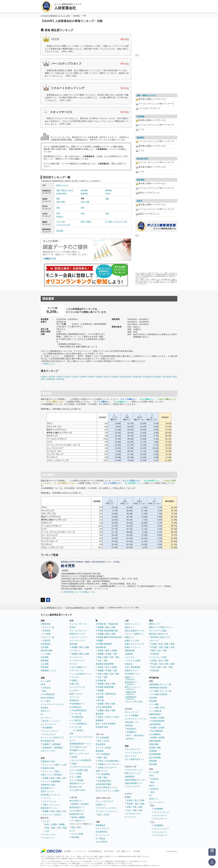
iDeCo (152, 786)
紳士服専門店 (101, 832)
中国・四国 (61, 202)
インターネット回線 (158, 657)
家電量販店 (100, 825)
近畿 (107, 199)
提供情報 (84, 193)
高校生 (100, 717)
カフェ (72, 740)
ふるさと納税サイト (78, 667)
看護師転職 (130, 650)
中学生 (108, 717)
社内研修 (84, 190)
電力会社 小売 (76, 787)
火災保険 (45, 647)
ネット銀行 (46, 701)
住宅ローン (46, 711)
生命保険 (45, 657)
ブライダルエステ (133, 749)
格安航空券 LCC (77, 814)
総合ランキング (62, 185)
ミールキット (75, 650)
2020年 (83, 377)
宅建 (100, 757)
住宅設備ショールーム (50, 795)
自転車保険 (46, 644)
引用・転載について (124, 851)
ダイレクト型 (49, 627)
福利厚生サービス (77, 783)
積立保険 (153, 764)
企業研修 (129, 725)
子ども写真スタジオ (78, 747)
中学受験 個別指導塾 (105, 687)
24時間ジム (101, 805)
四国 (153, 650)
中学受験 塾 (101, 681)
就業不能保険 (155, 741)
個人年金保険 (155, 757)
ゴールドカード (49, 734)
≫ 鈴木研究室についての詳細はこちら (78, 592)
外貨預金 (45, 708)
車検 (71, 734)
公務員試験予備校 (103, 784)
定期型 (162, 718)
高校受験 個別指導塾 (105, 664)
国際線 (82, 817)
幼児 (100, 741)
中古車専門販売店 (79, 710)
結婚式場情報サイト (134, 783)
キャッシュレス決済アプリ (52, 738)
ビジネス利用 (77, 834)
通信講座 (100, 751)
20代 (58, 213)
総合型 (74, 757)
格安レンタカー (76, 694)
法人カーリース (132, 712)
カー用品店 (100, 839)
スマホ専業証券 (48, 694)
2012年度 (157, 377)
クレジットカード (49, 724)
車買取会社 (74, 700)
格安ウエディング (133, 773)
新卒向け (131, 739)
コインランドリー (77, 641)
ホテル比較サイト (77, 811)
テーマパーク (131, 817)
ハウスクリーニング (78, 637)
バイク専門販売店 (79, 724)
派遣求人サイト (132, 670)
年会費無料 (48, 728)
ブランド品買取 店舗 (78, 770)
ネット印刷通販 (132, 715)
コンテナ (75, 677)
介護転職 (129, 654)
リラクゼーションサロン (106, 808)
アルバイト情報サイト (135, 634)
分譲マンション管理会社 (51, 775)
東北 (47, 824)
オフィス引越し (76, 774)
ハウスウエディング (134, 770)
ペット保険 (46, 654)
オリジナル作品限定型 (81, 760)
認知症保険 (154, 744)
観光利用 (75, 837)
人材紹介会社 (131, 693)
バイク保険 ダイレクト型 (160, 691)
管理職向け (132, 732)
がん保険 (45, 664)
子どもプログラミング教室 (107, 791)
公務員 (100, 768)
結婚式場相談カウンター (135, 780)
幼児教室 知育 (102, 727)
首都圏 (46, 778)
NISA (43, 684)
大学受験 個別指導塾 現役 (107, 631)
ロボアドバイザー (49, 751)
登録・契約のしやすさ (65, 190)
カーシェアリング (77, 687)
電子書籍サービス (77, 750)
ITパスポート (111, 768)
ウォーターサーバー (78, 624)
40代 (107, 213)
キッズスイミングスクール (106, 811)
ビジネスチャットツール (135, 719)
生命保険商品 (155, 724)
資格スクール (101, 771)
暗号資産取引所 (48, 741)
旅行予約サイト (76, 801)
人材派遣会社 (131, 698)
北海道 (100, 650)
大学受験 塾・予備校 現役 (107, 624)
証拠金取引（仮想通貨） (53, 748)
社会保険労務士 (112, 761)
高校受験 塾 (101, 647)
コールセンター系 (63, 225)
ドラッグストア (102, 828)
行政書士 (101, 764)
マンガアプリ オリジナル (80, 767)
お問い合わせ (109, 851)
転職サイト (130, 637)
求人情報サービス (133, 674)
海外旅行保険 (47, 650)
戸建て (57, 765)
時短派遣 (60, 231)
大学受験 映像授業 (104, 644)
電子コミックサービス (79, 754)
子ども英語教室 (102, 738)
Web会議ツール (132, 722)
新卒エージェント (133, 688)
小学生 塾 (100, 700)
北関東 (54, 824)
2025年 (44, 377)
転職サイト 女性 (132, 641)
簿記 (105, 757)
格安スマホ (165, 637)
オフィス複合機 (76, 780)
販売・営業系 (86, 222)
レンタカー (74, 690)
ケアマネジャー (114, 764)
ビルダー (47, 821)
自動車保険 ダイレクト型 (160, 684)
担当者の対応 (61, 193)
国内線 (74, 817)
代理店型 (47, 631)
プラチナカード (160, 819)
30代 (83, 213)
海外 (79, 827)
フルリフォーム (49, 801)
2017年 (107, 377)
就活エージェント (133, 624)
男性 (58, 208)
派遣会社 (129, 664)
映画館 (128, 797)
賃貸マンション (48, 791)
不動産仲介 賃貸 (48, 785)
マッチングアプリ (133, 786)
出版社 (74, 764)
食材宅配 (73, 644)
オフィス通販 (75, 777)
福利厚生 (109, 190)
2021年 (75, 377)
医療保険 (45, 661)
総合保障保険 (155, 754)
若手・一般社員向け (135, 735)
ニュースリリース (80, 851)
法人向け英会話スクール (106, 787)
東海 (52, 778)
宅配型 (74, 681)
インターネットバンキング (52, 704)
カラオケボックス (133, 814)
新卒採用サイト (132, 683)
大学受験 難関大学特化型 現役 (109, 637)
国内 (73, 827)
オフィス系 (61, 222)
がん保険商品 (155, 734)
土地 (64, 765)
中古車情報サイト (77, 704)
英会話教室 (100, 744)
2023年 (60, 377)
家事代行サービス (77, 634)
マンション (48, 765)
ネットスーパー (76, 657)
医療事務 (106, 754)
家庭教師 (100, 720)
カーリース (74, 697)
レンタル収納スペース (81, 674)
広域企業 (155, 654)
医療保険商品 (155, 714)
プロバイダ (154, 641)
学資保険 (45, 667)
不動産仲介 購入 (48, 768)
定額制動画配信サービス (80, 744)
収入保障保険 (157, 731)
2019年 (91, 377)
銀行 (45, 691)
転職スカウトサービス (135, 644)
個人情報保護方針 (95, 851)
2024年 (52, 377)
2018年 (99, 377)
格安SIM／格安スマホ (159, 634)
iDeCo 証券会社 (48, 698)
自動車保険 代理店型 (158, 688)
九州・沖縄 (85, 202)
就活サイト (130, 627)
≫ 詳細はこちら (48, 364)
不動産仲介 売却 (48, 761)
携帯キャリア (155, 624)
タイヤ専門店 (101, 842)
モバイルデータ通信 (158, 631)
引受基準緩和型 (158, 721)
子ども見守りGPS (77, 790)
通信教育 (100, 714)
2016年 (115, 377)
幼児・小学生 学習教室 (106, 724)
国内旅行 (75, 804)
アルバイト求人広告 (134, 702)
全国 (140, 810)
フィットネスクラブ (104, 801)
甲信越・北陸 (111, 654)
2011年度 (166, 377)
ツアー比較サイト (77, 821)
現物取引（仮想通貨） (52, 744)
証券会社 (47, 688)
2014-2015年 (126, 377)
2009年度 (50, 379)
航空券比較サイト (77, 807)
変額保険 (153, 761)
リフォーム (46, 798)
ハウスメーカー (49, 834)
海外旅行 (85, 804)
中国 (172, 647)
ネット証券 (46, 681)
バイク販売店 (75, 720)
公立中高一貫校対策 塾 (106, 694)
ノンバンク (55, 721)
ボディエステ (131, 756)
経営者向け (132, 729)
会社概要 (67, 851)
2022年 (68, 377)
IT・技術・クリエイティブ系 (116, 222)
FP (99, 754)
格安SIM (155, 637)
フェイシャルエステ (134, 753)
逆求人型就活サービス (135, 631)
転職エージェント (133, 647)
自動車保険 (46, 624)
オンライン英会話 (103, 748)
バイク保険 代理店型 (158, 694)
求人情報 (137, 851)
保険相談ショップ (49, 670)
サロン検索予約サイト (135, 759)
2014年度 (137, 377)
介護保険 (153, 751)
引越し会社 (74, 684)
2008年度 (60, 379)
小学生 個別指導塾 (104, 707)
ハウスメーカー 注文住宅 (51, 815)
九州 (64, 778)
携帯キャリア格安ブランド (161, 627)
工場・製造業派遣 (133, 667)
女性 (83, 208)
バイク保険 (46, 634)
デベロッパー (49, 838)
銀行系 (46, 721)
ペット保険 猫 (155, 711)
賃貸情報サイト (48, 788)
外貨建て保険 (155, 748)
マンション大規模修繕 (50, 781)
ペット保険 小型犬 (157, 708)
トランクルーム (76, 670)
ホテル (72, 831)
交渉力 (108, 193)
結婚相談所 (130, 776)
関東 (58, 199)
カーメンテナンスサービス (81, 737)
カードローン (47, 718)
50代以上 (60, 217)
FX (42, 714)
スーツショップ (102, 835)
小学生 (116, 717)
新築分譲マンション (49, 808)
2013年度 (147, 377)
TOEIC (101, 761)
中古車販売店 (75, 707)
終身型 (154, 718)
